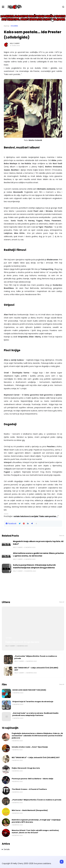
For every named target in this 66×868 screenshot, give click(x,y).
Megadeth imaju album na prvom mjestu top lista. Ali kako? (38, 543)
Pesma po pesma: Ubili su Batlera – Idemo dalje (32, 779)
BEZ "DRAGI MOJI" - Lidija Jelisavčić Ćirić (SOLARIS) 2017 (36, 669)
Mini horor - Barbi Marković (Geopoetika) (30, 810)
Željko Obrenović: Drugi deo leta (22, 642)
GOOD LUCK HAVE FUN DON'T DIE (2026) (29, 690)
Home (6, 26)
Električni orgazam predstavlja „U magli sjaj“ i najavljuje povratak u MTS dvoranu (36, 821)
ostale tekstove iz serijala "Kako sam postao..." (36, 516)
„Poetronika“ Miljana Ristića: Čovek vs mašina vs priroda (36, 657)
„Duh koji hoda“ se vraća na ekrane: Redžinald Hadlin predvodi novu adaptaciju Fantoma (35, 714)
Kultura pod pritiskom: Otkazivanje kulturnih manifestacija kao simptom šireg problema (34, 566)
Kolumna (14, 26)
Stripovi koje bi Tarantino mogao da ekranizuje (33, 702)
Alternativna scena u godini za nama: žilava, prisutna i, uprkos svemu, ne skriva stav (38, 554)
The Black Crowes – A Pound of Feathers (29, 789)
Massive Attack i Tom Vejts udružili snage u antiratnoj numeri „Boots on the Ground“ (35, 831)
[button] (36, 524)
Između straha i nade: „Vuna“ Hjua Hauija (30, 747)
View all (62, 536)
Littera (9, 638)
